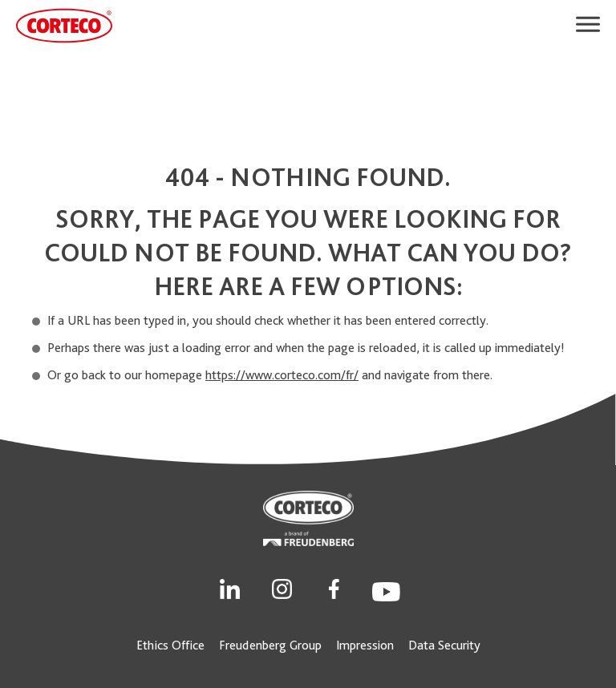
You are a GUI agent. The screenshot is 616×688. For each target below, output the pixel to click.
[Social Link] (230, 587)
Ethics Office (170, 645)
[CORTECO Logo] (64, 26)
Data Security (444, 645)
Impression (365, 645)
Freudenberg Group (270, 645)
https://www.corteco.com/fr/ (282, 375)
